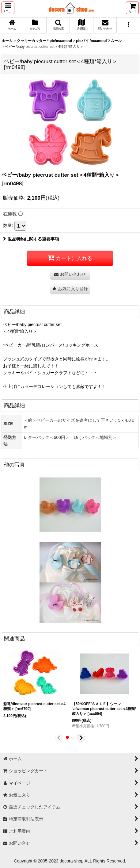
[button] (8, 8)
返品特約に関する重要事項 (31, 239)
